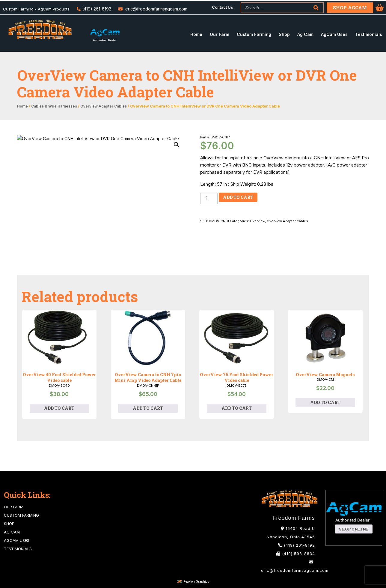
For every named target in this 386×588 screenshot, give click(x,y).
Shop (9, 524)
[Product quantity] (209, 198)
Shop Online (354, 529)
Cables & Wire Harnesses (54, 106)
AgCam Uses (17, 540)
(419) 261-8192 (97, 9)
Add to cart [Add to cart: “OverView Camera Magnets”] (325, 402)
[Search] (316, 8)
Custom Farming (21, 515)
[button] (177, 145)
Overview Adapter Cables (104, 106)
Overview (257, 221)
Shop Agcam (350, 7)
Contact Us (223, 7)
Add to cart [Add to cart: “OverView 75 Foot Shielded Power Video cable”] (237, 408)
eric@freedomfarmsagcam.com (156, 9)
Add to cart (238, 197)
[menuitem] (223, 7)
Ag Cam (12, 532)
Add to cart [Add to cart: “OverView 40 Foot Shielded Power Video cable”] (59, 408)
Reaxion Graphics (196, 581)
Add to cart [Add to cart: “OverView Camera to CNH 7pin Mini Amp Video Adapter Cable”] (148, 408)
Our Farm (14, 507)
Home (22, 106)
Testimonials (18, 549)
